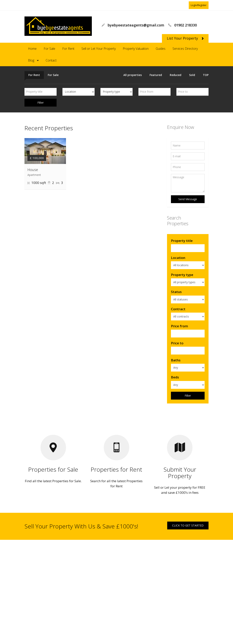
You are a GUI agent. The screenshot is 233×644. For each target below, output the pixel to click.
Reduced (176, 75)
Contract (178, 309)
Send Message (188, 199)
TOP (206, 75)
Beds (175, 377)
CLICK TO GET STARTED (188, 525)
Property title (182, 241)
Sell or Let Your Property (99, 49)
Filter (41, 103)
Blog (31, 60)
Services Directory (185, 49)
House (33, 170)
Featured (156, 75)
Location (178, 258)
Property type (182, 275)
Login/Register (199, 5)
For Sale (49, 49)
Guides (161, 49)
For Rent (68, 49)
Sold (192, 75)
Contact (51, 60)
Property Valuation (136, 49)
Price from (179, 326)
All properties (133, 75)
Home (32, 49)
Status (176, 292)
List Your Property (185, 38)
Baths (176, 360)
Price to (177, 343)
